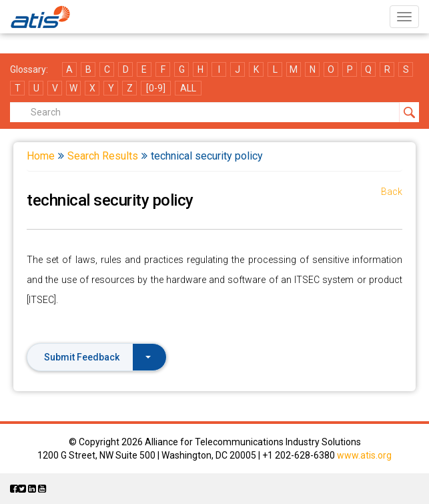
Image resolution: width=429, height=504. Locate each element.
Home (41, 156)
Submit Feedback (97, 357)
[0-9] (156, 88)
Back (392, 192)
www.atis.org (364, 455)
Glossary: (29, 69)
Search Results (103, 156)
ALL (188, 88)
